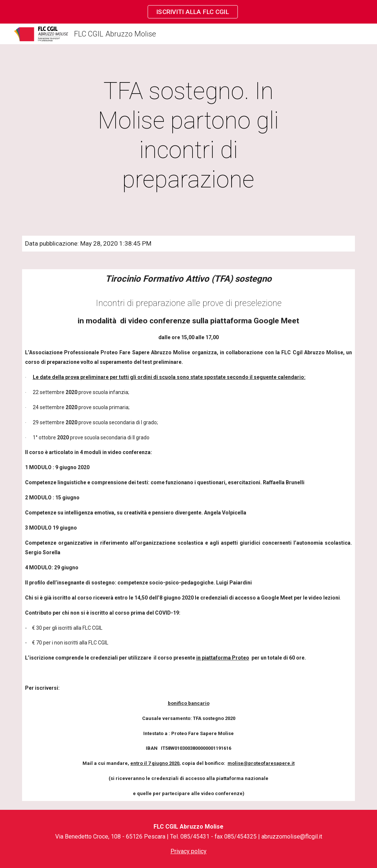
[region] (188, 12)
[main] (188, 136)
